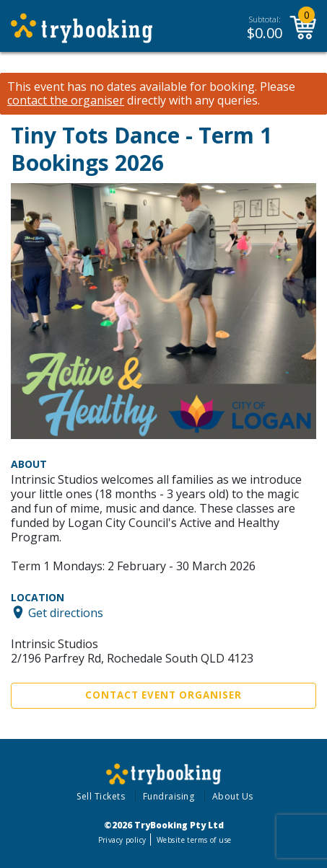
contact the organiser (66, 101)
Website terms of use (194, 840)
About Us (233, 796)
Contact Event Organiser (163, 695)
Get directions (66, 612)
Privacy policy (122, 840)
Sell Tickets (101, 796)
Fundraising (169, 796)
